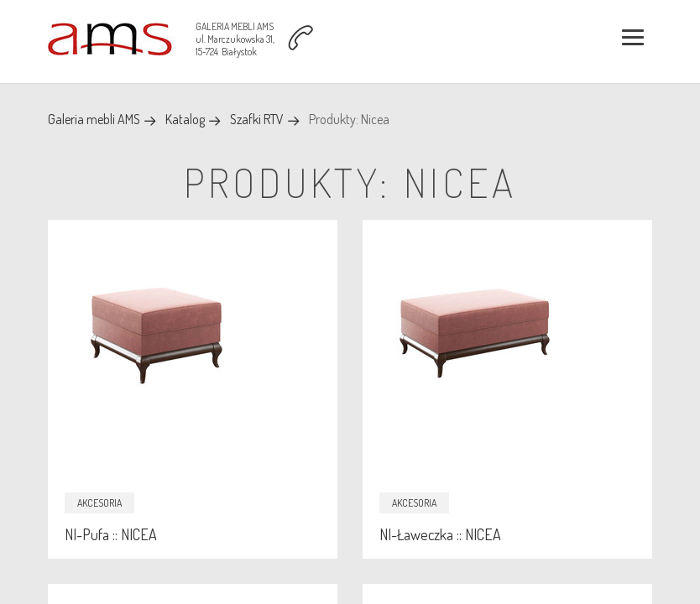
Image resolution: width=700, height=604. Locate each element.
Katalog (185, 119)
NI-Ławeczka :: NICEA (440, 534)
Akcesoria (99, 503)
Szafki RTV (257, 119)
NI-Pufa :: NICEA (111, 534)
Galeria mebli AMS (94, 119)
